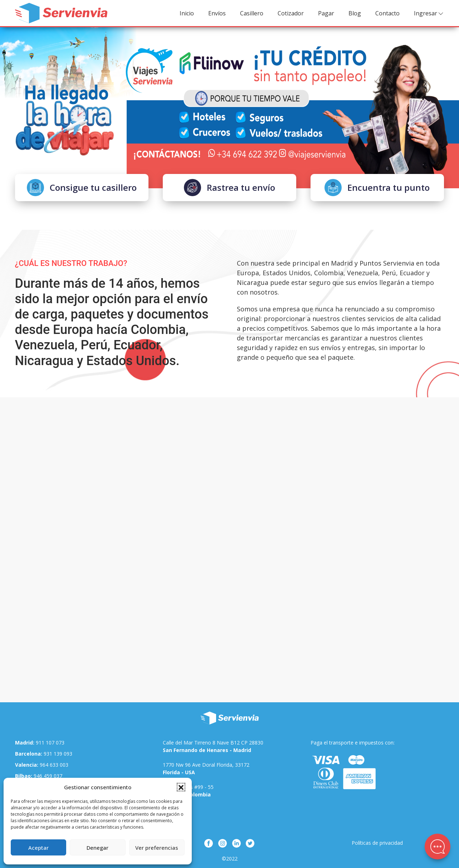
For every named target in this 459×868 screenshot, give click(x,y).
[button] (181, 787)
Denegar (97, 848)
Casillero (252, 13)
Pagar (326, 13)
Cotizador (291, 13)
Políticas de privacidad (377, 843)
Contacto (387, 13)
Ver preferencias (157, 848)
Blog (355, 13)
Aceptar (38, 848)
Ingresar (429, 13)
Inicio (187, 13)
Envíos (217, 13)
